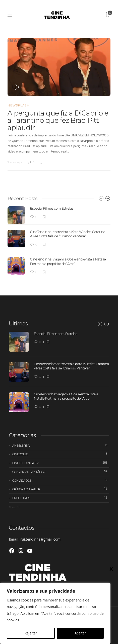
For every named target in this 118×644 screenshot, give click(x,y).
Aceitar (80, 633)
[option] (59, 241)
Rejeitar (31, 633)
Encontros (61, 498)
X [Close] (111, 107)
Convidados (61, 480)
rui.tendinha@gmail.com (40, 539)
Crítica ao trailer (61, 489)
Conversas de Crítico (61, 472)
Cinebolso (61, 454)
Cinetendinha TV (61, 463)
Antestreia (61, 445)
